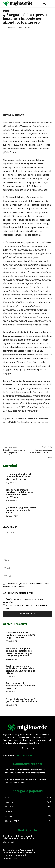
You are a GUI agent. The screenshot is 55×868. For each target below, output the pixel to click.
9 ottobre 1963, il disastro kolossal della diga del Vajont (21, 510)
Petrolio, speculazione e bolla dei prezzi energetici (14, 452)
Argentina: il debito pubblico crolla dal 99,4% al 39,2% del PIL (21, 635)
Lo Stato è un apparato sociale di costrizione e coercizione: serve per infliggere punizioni (19, 652)
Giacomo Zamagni (24, 755)
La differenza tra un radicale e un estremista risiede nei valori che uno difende (21, 670)
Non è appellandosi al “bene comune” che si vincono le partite (19, 477)
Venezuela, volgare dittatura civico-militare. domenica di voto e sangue (41, 454)
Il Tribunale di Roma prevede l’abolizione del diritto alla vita (18, 837)
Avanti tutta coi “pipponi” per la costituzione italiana (21, 700)
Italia (6, 11)
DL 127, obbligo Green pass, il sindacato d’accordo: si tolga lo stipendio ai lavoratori (19, 853)
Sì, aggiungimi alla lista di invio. (18, 593)
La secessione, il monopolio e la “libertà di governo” (21, 686)
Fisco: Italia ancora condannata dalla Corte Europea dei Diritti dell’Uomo (20, 494)
